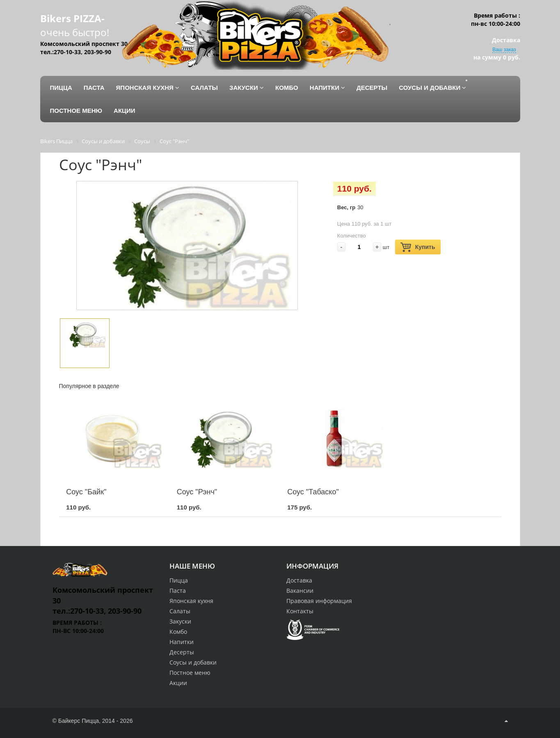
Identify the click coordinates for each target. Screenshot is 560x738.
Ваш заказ (504, 50)
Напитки (182, 642)
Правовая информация (319, 601)
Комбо (178, 632)
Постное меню (190, 673)
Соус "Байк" (86, 492)
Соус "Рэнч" (197, 492)
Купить (418, 247)
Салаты (180, 611)
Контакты (300, 611)
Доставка (299, 580)
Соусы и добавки (193, 662)
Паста (178, 591)
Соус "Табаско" (313, 492)
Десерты (182, 652)
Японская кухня (191, 601)
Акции (178, 683)
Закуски (180, 621)
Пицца (179, 580)
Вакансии (300, 591)
